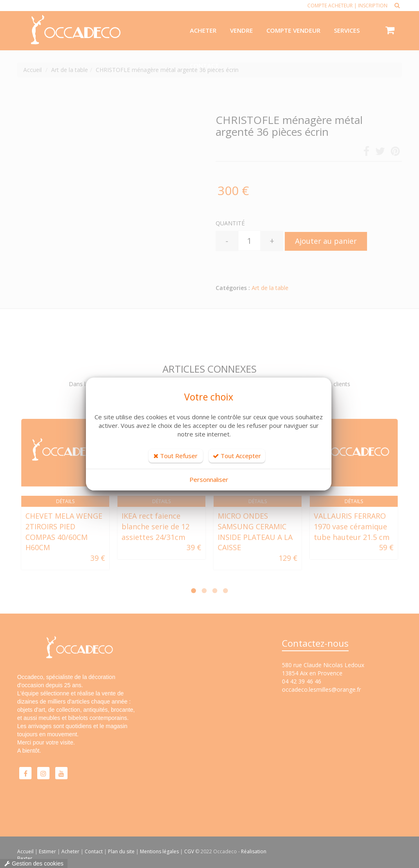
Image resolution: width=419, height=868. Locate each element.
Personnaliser (209, 479)
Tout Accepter (237, 456)
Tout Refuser (176, 456)
